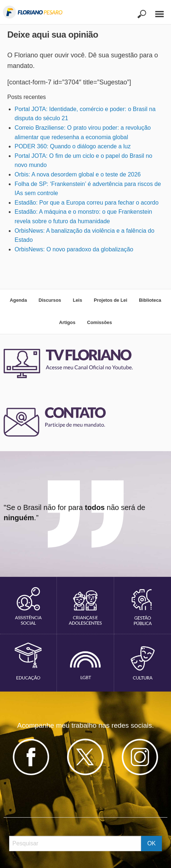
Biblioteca (150, 300)
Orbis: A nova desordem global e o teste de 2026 (78, 174)
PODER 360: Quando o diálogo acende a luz (73, 146)
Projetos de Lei (110, 300)
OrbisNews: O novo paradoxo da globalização (74, 249)
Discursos (50, 300)
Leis (78, 300)
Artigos (67, 322)
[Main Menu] (156, 11)
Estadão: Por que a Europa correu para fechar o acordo (87, 203)
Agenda (18, 300)
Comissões (100, 322)
